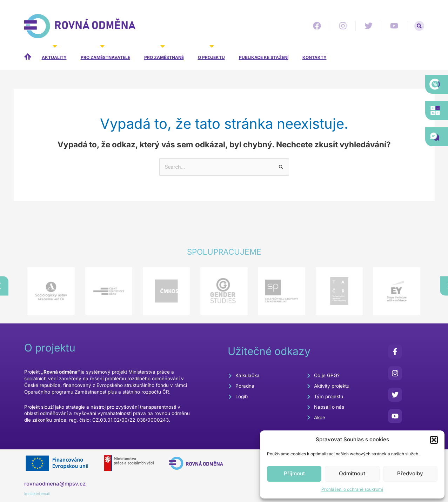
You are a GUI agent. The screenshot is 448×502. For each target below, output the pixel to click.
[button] (434, 440)
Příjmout (294, 473)
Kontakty (315, 57)
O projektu (211, 53)
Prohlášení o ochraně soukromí (352, 489)
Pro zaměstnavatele (105, 53)
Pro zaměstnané (164, 53)
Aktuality (54, 53)
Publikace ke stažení (264, 57)
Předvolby (410, 473)
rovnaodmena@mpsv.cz (55, 484)
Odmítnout (352, 473)
